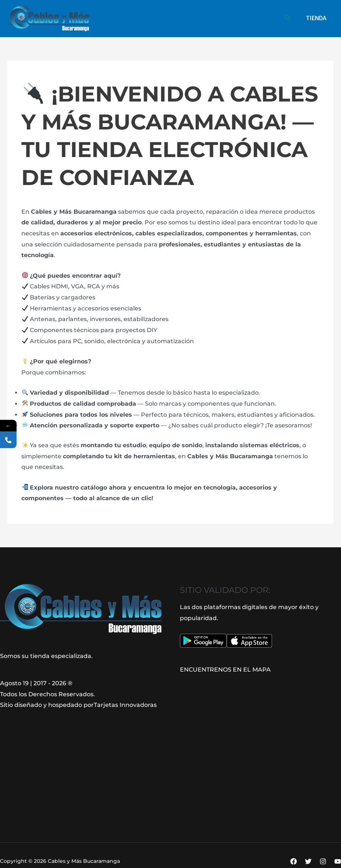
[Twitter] (308, 861)
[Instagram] (323, 861)
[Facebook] (294, 861)
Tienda (317, 18)
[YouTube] (338, 861)
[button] (291, 18)
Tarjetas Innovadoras (125, 705)
